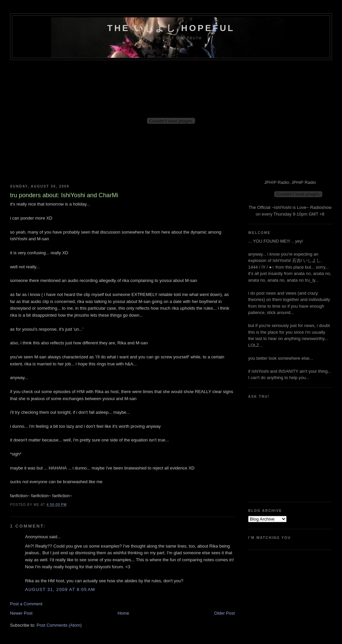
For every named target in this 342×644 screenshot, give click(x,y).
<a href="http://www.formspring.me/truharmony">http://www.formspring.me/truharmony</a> (278, 448)
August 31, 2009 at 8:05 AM (60, 589)
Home (123, 613)
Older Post (224, 613)
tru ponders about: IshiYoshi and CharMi (64, 195)
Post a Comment (26, 604)
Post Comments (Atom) (59, 625)
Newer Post (21, 613)
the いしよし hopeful (171, 28)
